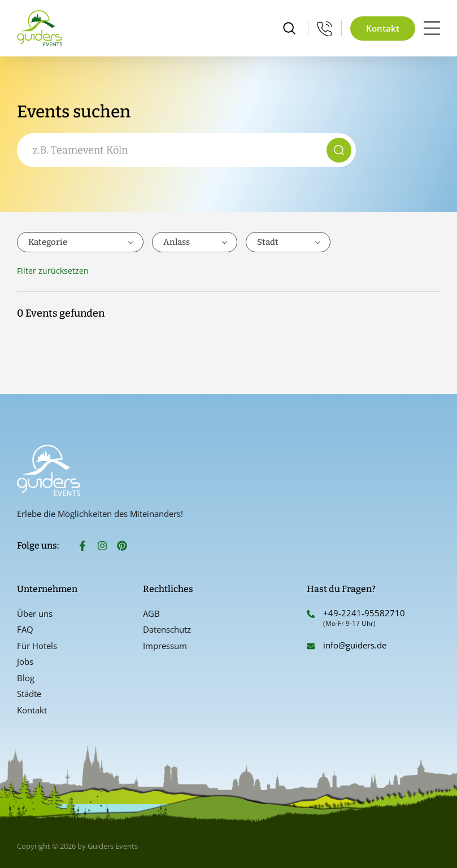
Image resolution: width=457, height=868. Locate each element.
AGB (151, 613)
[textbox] (80, 242)
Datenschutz (167, 629)
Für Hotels (37, 646)
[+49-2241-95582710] (311, 614)
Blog (26, 678)
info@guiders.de (356, 645)
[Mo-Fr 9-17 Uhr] (325, 28)
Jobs (25, 661)
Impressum (165, 646)
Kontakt (32, 710)
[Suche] (339, 150)
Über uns (35, 613)
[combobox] (174, 150)
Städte (29, 694)
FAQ (25, 629)
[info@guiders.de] (311, 646)
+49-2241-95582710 (364, 613)
